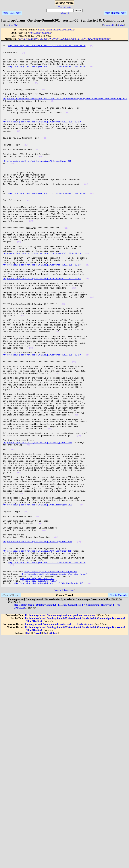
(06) (52, 113)
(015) (92, 224)
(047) (12, 670)
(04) (37, 91)
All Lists (67, 7)
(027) (57, 390)
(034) (50, 506)
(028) (31, 409)
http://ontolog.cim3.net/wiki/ (39, 689)
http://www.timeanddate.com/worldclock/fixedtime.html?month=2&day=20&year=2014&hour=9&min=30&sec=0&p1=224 (65, 110)
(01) (92, 47)
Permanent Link (110, 25)
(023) (74, 337)
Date (12, 13)
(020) (87, 296)
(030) (74, 426)
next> (19, 13)
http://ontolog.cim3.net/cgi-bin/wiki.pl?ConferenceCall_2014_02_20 (47, 46)
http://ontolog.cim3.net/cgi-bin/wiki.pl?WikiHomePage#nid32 (38, 597)
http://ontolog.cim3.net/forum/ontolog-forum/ (51, 678)
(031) (57, 440)
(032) (18, 459)
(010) (26, 166)
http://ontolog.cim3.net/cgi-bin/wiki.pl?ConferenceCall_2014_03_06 (42, 326)
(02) (23, 55)
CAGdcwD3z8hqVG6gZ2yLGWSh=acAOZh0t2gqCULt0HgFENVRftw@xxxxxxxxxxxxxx (65, 39)
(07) (68, 127)
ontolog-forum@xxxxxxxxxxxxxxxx (56, 30)
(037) (13, 531)
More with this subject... (65, 699)
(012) (41, 180)
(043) (41, 620)
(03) (92, 72)
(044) (44, 628)
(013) (12, 188)
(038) (19, 559)
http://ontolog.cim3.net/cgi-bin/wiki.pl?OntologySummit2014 (38, 185)
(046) (79, 642)
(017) (31, 257)
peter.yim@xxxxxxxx (40, 33)
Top (60, 7)
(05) (44, 99)
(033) (76, 490)
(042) (38, 612)
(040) (81, 598)
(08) (19, 149)
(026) (23, 371)
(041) (26, 606)
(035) (79, 515)
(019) (19, 282)
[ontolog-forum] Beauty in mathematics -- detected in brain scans (59, 733)
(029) (87, 418)
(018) (66, 265)
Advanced (64, 13)
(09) (45, 157)
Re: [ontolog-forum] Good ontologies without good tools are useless (60, 724)
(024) (92, 348)
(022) (87, 326)
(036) (29, 526)
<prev (5, 13)
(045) (56, 636)
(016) (29, 232)
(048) (90, 692)
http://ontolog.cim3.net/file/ (37, 686)
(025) (63, 357)
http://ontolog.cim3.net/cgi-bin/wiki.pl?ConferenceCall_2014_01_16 (47, 667)
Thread (116, 13)
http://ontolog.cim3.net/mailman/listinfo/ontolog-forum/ (54, 680)
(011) (38, 171)
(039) (21, 584)
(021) (87, 310)
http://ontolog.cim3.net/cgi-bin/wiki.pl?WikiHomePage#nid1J (48, 692)
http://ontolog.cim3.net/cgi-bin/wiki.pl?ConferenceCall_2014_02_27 (42, 309)
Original (121, 25)
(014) (86, 213)
